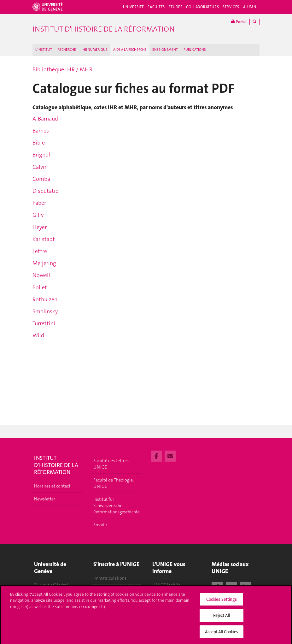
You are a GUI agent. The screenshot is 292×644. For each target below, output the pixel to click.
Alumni (250, 7)
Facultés (156, 7)
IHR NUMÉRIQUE (95, 50)
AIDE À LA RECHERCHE (130, 50)
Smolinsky (45, 311)
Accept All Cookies (222, 634)
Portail (239, 22)
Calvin (40, 167)
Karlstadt (44, 239)
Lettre (40, 251)
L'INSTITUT (44, 50)
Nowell (41, 275)
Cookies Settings (222, 602)
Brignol (41, 155)
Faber (39, 203)
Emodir (100, 525)
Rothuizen (45, 299)
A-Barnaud (45, 119)
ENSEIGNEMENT (165, 50)
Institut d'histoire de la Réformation (104, 29)
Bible (39, 143)
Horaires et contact (52, 486)
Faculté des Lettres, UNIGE (111, 464)
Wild (38, 335)
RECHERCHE (67, 50)
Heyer (40, 227)
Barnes (41, 131)
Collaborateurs (202, 7)
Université (134, 7)
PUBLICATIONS (195, 50)
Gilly (38, 215)
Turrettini (44, 323)
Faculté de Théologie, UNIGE (114, 483)
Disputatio (46, 191)
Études (175, 7)
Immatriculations (110, 578)
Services (231, 7)
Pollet (40, 287)
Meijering (44, 263)
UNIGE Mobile (166, 585)
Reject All (222, 618)
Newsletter (45, 499)
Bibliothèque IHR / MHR (62, 69)
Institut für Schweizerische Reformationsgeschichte (117, 505)
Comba (41, 179)
